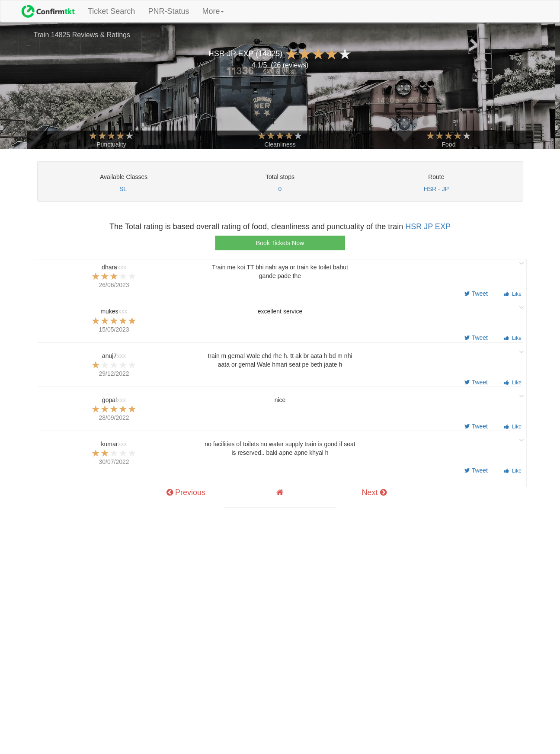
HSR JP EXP (428, 227)
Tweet (476, 294)
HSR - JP (436, 189)
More (213, 11)
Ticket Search (115, 11)
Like (513, 294)
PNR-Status (168, 11)
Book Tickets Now (280, 243)
